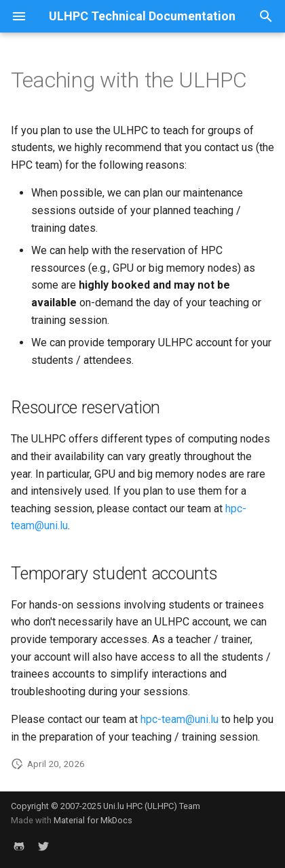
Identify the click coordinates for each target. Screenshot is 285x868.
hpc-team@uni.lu (179, 719)
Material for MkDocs (93, 820)
